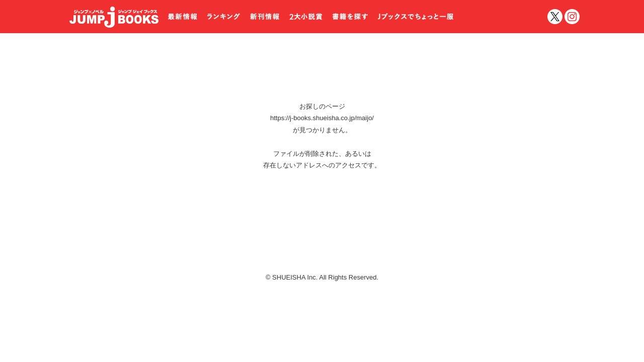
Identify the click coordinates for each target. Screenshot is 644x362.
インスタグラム (572, 17)
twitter (555, 17)
